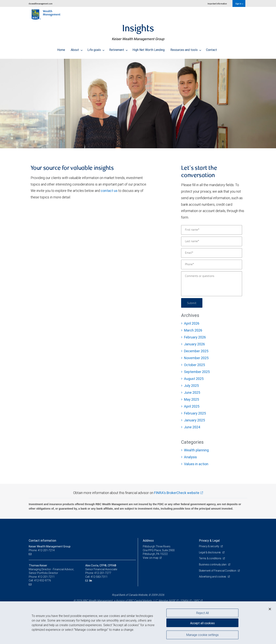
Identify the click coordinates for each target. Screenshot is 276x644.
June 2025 (192, 392)
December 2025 (196, 351)
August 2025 (194, 379)
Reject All (202, 613)
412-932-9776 (43, 580)
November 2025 (196, 358)
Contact (212, 49)
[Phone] (212, 264)
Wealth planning (196, 450)
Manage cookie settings (202, 635)
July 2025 (191, 386)
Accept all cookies (202, 623)
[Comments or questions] (212, 284)
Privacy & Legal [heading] (209, 540)
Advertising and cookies (213, 577)
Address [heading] (148, 540)
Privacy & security (209, 546)
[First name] (212, 230)
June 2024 (192, 427)
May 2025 (191, 399)
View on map (151, 558)
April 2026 (192, 323)
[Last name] (212, 241)
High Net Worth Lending (149, 49)
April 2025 (192, 406)
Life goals (96, 49)
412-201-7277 (103, 573)
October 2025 (194, 365)
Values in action (196, 464)
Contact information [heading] (42, 540)
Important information (217, 4)
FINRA (185, 601)
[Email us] (31, 554)
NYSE (172, 601)
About (77, 49)
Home (61, 49)
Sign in (239, 4)
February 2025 (195, 413)
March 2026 (193, 330)
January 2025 (194, 420)
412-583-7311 (99, 577)
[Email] (212, 253)
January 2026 (194, 344)
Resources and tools (186, 49)
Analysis (190, 457)
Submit (192, 303)
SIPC (197, 601)
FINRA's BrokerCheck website (177, 493)
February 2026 (195, 337)
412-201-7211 (46, 577)
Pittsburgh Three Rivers (157, 546)
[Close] (270, 609)
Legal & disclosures (210, 552)
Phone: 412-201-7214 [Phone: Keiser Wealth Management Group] (42, 550)
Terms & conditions (210, 558)
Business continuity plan (213, 564)
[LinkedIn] (91, 581)
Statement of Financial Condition (218, 571)
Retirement (119, 49)
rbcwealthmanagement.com (41, 4)
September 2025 (197, 372)
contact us (109, 191)
